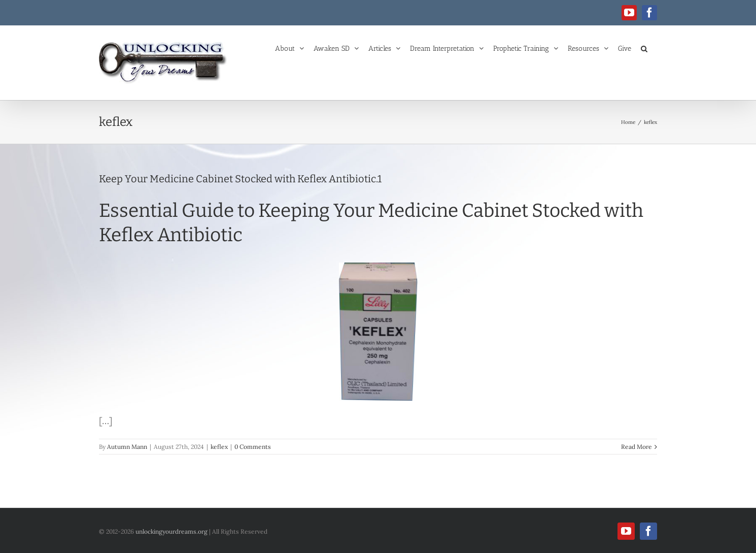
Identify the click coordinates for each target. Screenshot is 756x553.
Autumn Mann (127, 447)
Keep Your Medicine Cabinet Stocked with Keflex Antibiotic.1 (240, 179)
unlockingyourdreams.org (171, 531)
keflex (219, 447)
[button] (644, 48)
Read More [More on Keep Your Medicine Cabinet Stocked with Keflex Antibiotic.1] (637, 447)
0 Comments (253, 447)
